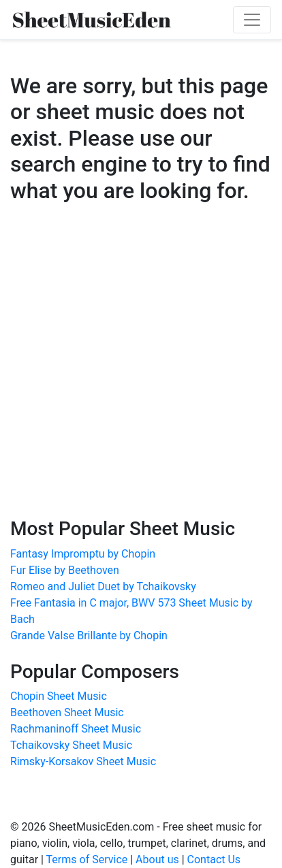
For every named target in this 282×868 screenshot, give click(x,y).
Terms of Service (87, 859)
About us (157, 859)
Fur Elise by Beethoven (65, 570)
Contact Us (214, 859)
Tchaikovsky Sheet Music (71, 745)
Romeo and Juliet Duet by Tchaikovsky (103, 586)
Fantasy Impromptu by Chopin (83, 554)
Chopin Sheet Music (59, 696)
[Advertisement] (141, 373)
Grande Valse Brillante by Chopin (89, 636)
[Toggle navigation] (252, 20)
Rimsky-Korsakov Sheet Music (83, 761)
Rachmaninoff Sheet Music (76, 729)
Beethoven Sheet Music (67, 712)
